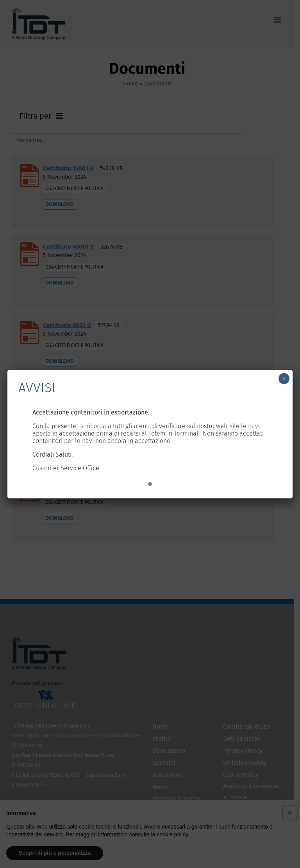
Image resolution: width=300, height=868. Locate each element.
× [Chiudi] (284, 379)
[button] (150, 484)
